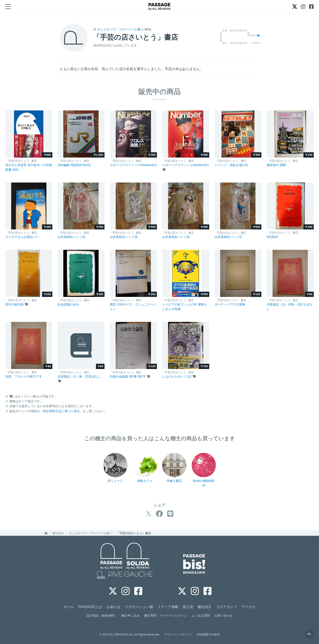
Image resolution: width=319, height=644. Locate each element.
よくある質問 (201, 616)
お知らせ (113, 607)
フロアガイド (227, 607)
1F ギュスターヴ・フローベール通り (118, 29)
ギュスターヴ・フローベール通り (90, 533)
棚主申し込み (131, 616)
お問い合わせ (223, 616)
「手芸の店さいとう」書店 (134, 533)
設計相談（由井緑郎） (102, 616)
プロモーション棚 (139, 607)
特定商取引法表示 (208, 634)
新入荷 (188, 607)
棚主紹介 (58, 533)
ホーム (69, 607)
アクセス (248, 607)
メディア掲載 (168, 607)
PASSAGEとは (90, 607)
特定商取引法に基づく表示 (61, 411)
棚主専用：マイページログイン (166, 616)
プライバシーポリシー (178, 634)
